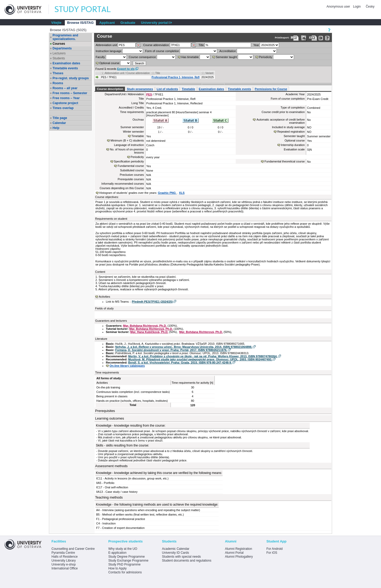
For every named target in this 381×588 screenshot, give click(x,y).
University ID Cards (175, 553)
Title (201, 45)
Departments (62, 48)
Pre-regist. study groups (71, 78)
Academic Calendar (176, 549)
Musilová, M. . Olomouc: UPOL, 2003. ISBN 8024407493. (200, 359)
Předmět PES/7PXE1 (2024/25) (152, 302)
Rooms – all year (65, 88)
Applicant (107, 23)
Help (56, 128)
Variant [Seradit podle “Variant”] (209, 73)
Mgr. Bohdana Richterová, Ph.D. (145, 326)
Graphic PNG (167, 193)
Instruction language (109, 51)
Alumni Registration (239, 549)
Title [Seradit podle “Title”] (158, 73)
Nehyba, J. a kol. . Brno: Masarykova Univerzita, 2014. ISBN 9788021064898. (184, 347)
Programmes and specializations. (65, 37)
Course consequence (142, 57)
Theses (58, 73)
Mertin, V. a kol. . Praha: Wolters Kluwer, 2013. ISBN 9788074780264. (203, 356)
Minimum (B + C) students (127, 140)
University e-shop (64, 564)
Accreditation (228, 51)
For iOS (272, 553)
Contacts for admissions (125, 572)
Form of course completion (162, 51)
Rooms (58, 83)
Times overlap (63, 108)
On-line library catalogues (127, 366)
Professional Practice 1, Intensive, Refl (175, 77)
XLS (182, 193)
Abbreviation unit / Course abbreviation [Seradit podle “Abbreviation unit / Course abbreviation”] (127, 73)
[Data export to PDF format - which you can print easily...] (295, 38)
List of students (168, 89)
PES (149, 94)
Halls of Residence (65, 557)
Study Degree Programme (126, 557)
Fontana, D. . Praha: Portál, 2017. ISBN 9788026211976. (171, 350)
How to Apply (117, 568)
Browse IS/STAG (80, 23)
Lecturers (59, 53)
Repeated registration (291, 132)
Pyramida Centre (63, 553)
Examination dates (66, 63)
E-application (117, 553)
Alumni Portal (234, 553)
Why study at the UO (123, 549)
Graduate (128, 23)
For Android (274, 549)
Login (357, 7)
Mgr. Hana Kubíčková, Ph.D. (149, 332)
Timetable (188, 89)
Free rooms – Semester (70, 93)
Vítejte (56, 23)
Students (59, 58)
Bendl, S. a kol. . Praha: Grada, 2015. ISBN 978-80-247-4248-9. (180, 363)
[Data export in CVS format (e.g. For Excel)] (313, 38)
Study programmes (140, 89)
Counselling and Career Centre (73, 549)
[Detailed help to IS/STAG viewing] (327, 38)
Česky (370, 7)
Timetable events (65, 68)
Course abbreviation (156, 45)
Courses (59, 44)
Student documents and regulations (187, 561)
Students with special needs (181, 557)
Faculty (100, 57)
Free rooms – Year (66, 98)
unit (106, 45)
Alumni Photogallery (239, 557)
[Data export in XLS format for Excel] (304, 38)
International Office (65, 568)
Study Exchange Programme (128, 561)
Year (256, 45)
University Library (64, 561)
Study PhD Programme (124, 564)
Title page (60, 118)
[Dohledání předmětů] (194, 45)
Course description (110, 89)
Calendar (59, 123)
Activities (104, 297)
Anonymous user (339, 7)
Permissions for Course (271, 89)
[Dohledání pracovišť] (138, 45)
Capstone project (65, 103)
